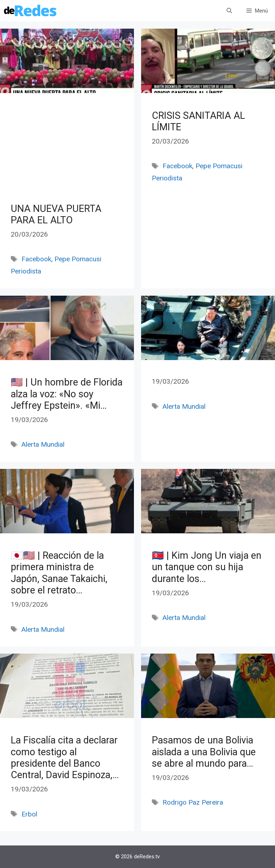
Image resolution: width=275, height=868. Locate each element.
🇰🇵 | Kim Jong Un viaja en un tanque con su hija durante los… (207, 567)
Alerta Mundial (43, 444)
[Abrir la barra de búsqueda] (229, 11)
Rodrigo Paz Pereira (193, 802)
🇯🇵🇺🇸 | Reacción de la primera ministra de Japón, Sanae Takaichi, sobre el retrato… (59, 573)
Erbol (29, 814)
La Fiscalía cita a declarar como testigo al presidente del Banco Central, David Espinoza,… (65, 758)
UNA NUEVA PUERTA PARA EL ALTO (56, 214)
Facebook (36, 259)
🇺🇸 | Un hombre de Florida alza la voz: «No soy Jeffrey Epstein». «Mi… (67, 394)
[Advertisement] (67, 155)
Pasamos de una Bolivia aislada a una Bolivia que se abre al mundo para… (204, 752)
